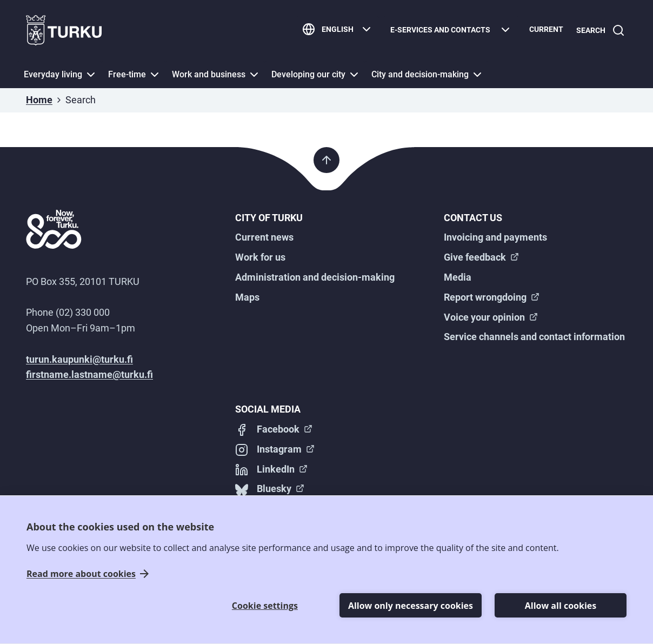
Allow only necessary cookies (411, 606)
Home (39, 100)
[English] (333, 31)
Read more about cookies (81, 574)
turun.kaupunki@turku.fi (79, 359)
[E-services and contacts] (447, 31)
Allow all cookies (561, 606)
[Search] (598, 31)
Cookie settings (265, 606)
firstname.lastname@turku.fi (89, 374)
